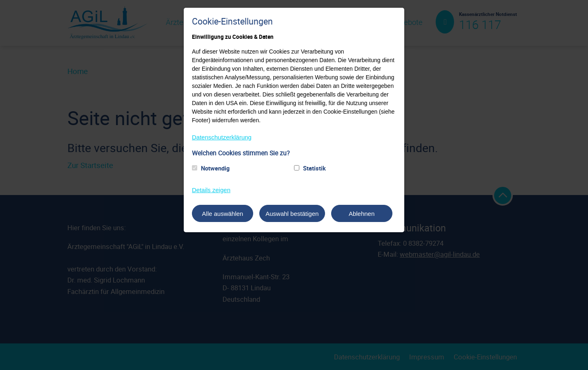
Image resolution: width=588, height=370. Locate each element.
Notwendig (215, 168)
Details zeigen (211, 190)
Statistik (314, 168)
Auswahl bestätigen (292, 214)
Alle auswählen (223, 214)
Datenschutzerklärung (222, 137)
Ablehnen (362, 214)
